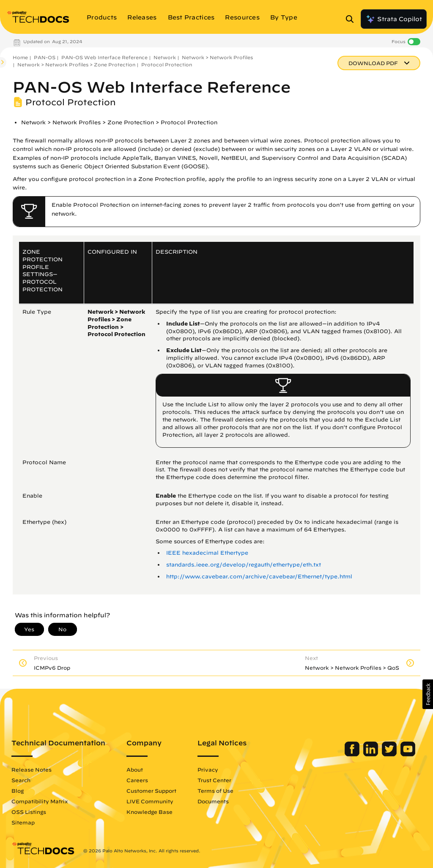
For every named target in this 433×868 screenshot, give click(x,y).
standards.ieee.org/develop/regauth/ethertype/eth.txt (244, 565)
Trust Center (214, 780)
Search (21, 780)
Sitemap (23, 822)
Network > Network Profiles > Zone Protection (76, 64)
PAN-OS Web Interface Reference (104, 57)
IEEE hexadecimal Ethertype (207, 553)
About (135, 769)
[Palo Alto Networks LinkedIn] (371, 754)
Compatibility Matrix (40, 801)
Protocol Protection (167, 64)
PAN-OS (45, 57)
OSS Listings (29, 812)
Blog (18, 791)
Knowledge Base (149, 812)
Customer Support (151, 791)
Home (20, 57)
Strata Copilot (394, 19)
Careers (137, 780)
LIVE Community (150, 801)
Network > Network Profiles (217, 57)
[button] (428, 694)
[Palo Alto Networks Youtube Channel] (408, 754)
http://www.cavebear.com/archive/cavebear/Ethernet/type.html (259, 576)
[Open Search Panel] (352, 19)
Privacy (208, 769)
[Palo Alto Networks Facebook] (353, 754)
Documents (213, 801)
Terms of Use (215, 791)
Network (165, 57)
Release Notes (32, 769)
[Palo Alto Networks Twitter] (390, 754)
